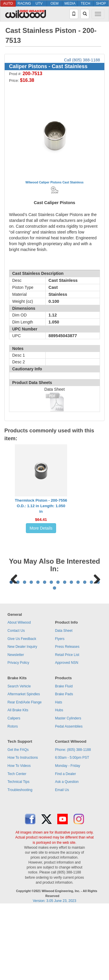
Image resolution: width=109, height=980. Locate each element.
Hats (59, 774)
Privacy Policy (18, 735)
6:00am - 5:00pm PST (72, 830)
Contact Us (16, 703)
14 (98, 654)
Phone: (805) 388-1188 (73, 822)
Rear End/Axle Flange (25, 774)
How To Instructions (23, 830)
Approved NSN (67, 735)
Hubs (59, 782)
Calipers (14, 790)
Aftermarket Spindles (24, 766)
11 (78, 654)
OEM (54, 3)
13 (91, 654)
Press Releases (67, 719)
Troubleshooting (20, 862)
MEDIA (70, 3)
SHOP (101, 3)
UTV (39, 3)
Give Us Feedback (22, 711)
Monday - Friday (68, 838)
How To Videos (19, 838)
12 (85, 654)
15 (54, 660)
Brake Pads (64, 766)
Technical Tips (18, 854)
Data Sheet (64, 703)
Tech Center (17, 846)
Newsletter (16, 727)
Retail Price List (67, 727)
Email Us (62, 862)
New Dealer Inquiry (22, 719)
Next (95, 614)
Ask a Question (67, 854)
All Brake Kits (18, 782)
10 (71, 654)
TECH (86, 3)
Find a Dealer (65, 846)
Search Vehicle (19, 758)
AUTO (8, 3)
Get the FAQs (18, 822)
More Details (41, 528)
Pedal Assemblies (69, 799)
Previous (14, 614)
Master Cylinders (68, 790)
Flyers (60, 711)
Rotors (13, 799)
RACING (24, 3)
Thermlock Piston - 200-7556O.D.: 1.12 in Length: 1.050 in (41, 506)
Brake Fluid (64, 758)
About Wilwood (19, 695)
